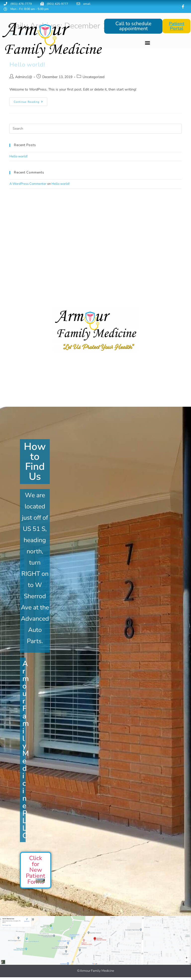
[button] (147, 43)
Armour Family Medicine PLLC (26, 750)
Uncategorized (94, 77)
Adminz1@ (24, 77)
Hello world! (19, 157)
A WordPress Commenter (28, 184)
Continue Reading (30, 101)
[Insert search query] (95, 129)
